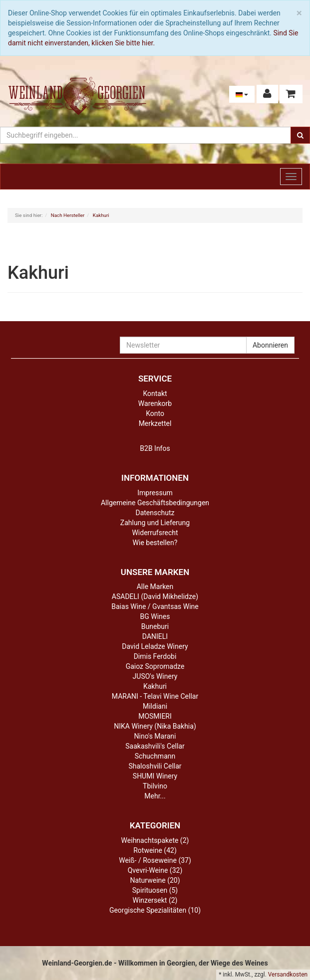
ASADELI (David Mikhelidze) (155, 596)
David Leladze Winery (155, 646)
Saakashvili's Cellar (155, 746)
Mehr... (155, 796)
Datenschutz (155, 513)
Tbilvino (155, 786)
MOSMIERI (155, 716)
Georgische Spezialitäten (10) (155, 910)
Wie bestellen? (155, 543)
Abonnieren (270, 345)
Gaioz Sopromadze (155, 666)
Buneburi (155, 626)
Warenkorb (155, 403)
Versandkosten (288, 975)
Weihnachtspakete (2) (155, 840)
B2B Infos (155, 448)
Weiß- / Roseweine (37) (155, 860)
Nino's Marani (155, 736)
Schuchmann (155, 756)
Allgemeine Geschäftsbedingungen (155, 503)
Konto (155, 413)
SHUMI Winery (155, 776)
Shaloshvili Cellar (155, 766)
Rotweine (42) (155, 850)
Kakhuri (155, 686)
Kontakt (155, 393)
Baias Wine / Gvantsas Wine (155, 606)
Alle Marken (155, 587)
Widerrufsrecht (155, 533)
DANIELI (155, 636)
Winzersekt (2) (155, 900)
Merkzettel (155, 423)
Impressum (155, 493)
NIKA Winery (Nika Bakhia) (155, 726)
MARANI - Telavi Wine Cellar (155, 696)
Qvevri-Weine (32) (155, 870)
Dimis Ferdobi (155, 656)
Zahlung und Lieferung (155, 523)
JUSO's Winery (155, 676)
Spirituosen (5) (155, 890)
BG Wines (155, 616)
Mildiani (155, 706)
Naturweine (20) (155, 880)
